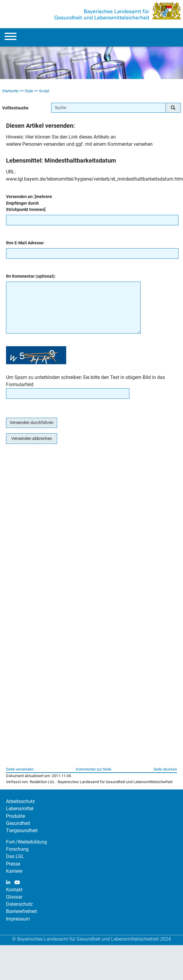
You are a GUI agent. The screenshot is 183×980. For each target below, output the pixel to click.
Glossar (14, 897)
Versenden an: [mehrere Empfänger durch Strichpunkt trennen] (29, 203)
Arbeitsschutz (20, 801)
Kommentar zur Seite (94, 769)
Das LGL (15, 856)
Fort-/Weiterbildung (26, 842)
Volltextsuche (15, 108)
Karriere (14, 871)
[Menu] (11, 37)
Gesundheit (18, 823)
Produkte (16, 816)
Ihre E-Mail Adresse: (25, 243)
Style (29, 91)
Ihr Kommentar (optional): (31, 276)
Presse (13, 864)
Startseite (10, 91)
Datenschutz (19, 904)
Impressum (18, 919)
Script (44, 91)
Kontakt (14, 890)
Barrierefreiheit (22, 911)
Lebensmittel (20, 809)
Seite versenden (20, 769)
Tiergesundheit (22, 830)
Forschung (17, 849)
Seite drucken (165, 769)
